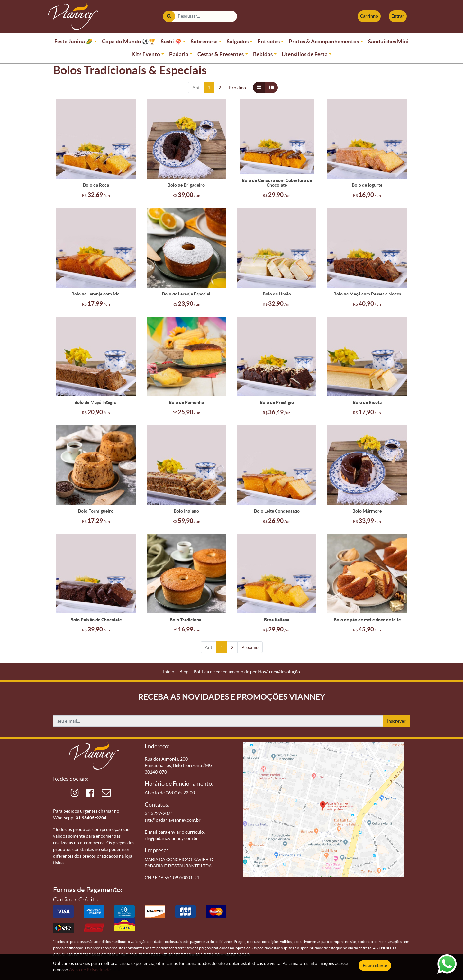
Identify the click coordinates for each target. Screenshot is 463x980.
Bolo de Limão (277, 294)
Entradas (269, 41)
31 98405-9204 (91, 818)
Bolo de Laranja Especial (186, 294)
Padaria (179, 54)
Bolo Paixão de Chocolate (96, 620)
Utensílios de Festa (305, 54)
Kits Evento (146, 54)
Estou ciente (375, 966)
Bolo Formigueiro (96, 511)
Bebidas (263, 54)
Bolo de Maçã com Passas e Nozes (367, 294)
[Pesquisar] (169, 16)
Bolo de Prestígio (277, 402)
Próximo (237, 88)
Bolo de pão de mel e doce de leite (367, 620)
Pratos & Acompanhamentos (324, 41)
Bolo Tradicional (186, 620)
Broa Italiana (277, 620)
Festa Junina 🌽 (73, 41)
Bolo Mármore (367, 511)
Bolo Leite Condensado (277, 511)
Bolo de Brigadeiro (186, 185)
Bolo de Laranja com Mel (96, 294)
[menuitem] (169, 672)
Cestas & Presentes (221, 54)
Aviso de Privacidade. (90, 970)
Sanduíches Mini (388, 41)
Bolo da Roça (96, 185)
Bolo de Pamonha (186, 402)
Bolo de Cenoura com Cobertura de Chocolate (277, 183)
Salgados (238, 41)
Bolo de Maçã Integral (96, 402)
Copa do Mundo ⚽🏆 (129, 41)
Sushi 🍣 (171, 41)
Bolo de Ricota (367, 402)
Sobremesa (204, 41)
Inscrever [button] (396, 721)
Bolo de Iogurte (367, 185)
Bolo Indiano (186, 511)
